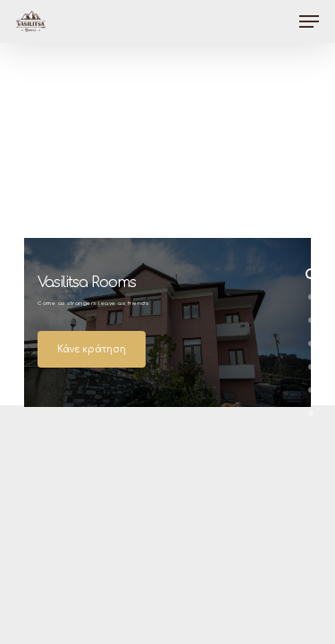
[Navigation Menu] (309, 21)
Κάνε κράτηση (92, 349)
